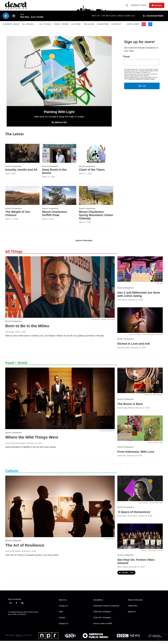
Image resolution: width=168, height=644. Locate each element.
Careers (62, 621)
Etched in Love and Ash (134, 347)
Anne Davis (122, 303)
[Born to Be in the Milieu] (60, 290)
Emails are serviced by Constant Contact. (142, 82)
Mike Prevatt (122, 570)
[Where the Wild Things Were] (60, 401)
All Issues (28, 27)
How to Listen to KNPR (103, 627)
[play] (6, 19)
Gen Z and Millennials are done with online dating (139, 297)
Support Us (63, 627)
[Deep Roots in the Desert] (59, 156)
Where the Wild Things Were (32, 440)
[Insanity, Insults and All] (22, 156)
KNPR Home (133, 27)
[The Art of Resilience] (60, 510)
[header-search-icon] (128, 7)
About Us (63, 603)
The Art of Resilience (25, 548)
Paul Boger (10, 335)
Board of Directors (135, 603)
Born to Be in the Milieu (27, 329)
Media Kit (132, 615)
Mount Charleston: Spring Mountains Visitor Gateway (96, 218)
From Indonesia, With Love (136, 455)
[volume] (14, 19)
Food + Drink (61, 27)
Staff (61, 615)
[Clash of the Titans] (96, 156)
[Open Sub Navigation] (36, 27)
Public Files (133, 609)
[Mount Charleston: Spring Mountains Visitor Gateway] (96, 199)
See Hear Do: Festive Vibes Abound (136, 565)
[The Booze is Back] (140, 383)
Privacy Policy (33, 615)
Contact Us (63, 609)
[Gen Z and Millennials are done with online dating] (140, 272)
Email (127, 60)
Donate (159, 7)
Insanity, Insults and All (21, 173)
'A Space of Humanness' (134, 515)
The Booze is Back (130, 407)
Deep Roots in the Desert (54, 174)
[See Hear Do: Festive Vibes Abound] (140, 539)
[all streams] (153, 19)
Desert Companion (13, 169)
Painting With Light (59, 115)
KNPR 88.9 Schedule (102, 615)
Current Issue (11, 27)
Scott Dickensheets (13, 554)
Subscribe (103, 27)
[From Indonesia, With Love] (140, 431)
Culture (76, 27)
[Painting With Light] (59, 74)
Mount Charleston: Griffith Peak (55, 217)
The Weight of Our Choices (18, 217)
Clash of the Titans (92, 173)
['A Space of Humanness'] (140, 492)
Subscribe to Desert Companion (106, 609)
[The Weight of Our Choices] (22, 199)
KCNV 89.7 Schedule (102, 621)
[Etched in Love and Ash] (140, 323)
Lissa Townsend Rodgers (15, 446)
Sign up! (142, 89)
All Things (45, 27)
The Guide (89, 27)
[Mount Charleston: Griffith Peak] (59, 199)
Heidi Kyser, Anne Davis (127, 519)
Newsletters (140, 7)
